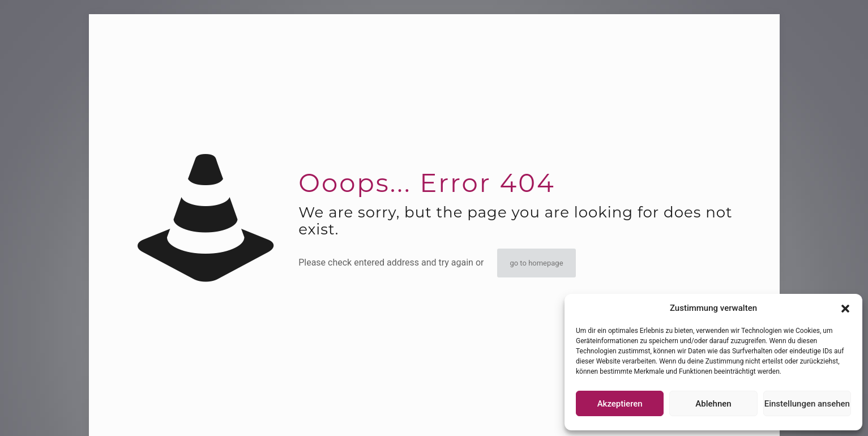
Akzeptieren (620, 404)
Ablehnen (713, 404)
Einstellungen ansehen (807, 404)
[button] (845, 309)
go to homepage (536, 263)
